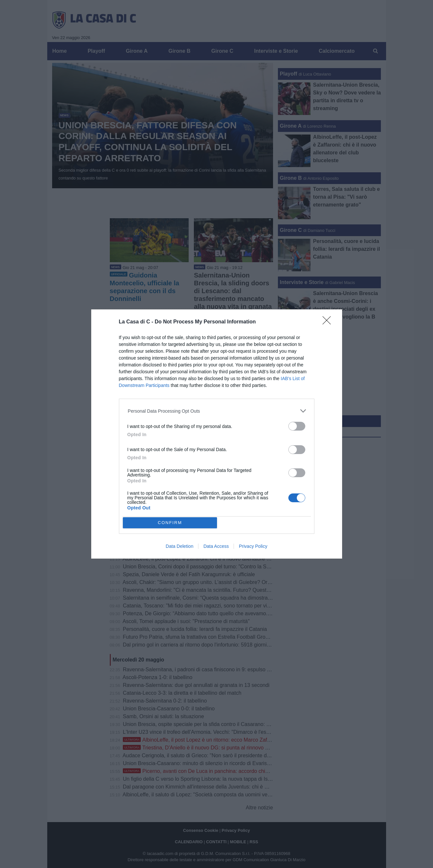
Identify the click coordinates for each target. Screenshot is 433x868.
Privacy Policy (253, 546)
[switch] (297, 426)
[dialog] (217, 434)
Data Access (216, 546)
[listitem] (216, 411)
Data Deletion (180, 546)
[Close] (329, 322)
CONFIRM (170, 522)
